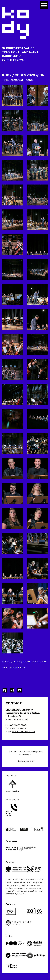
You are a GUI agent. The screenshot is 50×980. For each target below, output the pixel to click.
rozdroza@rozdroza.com (24, 732)
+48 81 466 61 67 (18, 725)
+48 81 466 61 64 (18, 728)
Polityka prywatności (25, 761)
